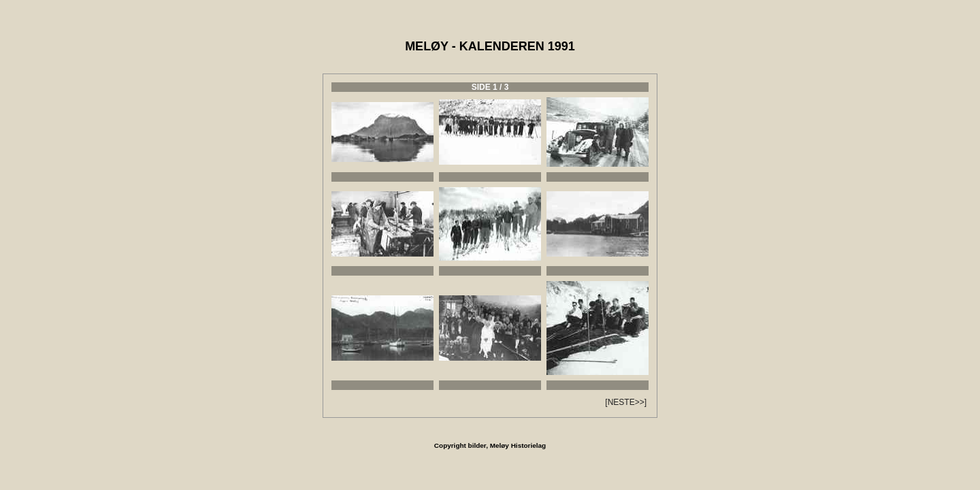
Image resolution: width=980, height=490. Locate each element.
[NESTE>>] (626, 402)
